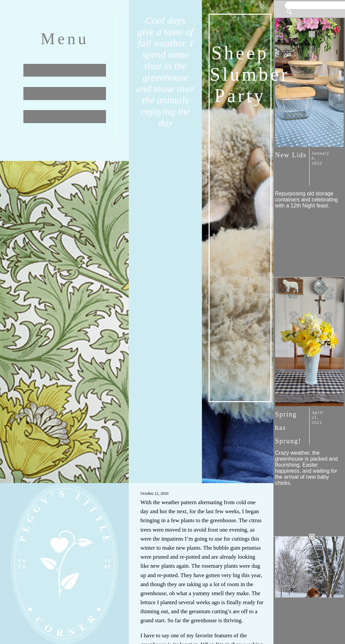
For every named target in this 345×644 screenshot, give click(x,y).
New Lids (291, 155)
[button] (289, 10)
